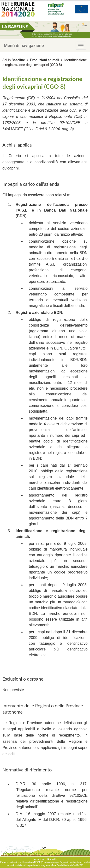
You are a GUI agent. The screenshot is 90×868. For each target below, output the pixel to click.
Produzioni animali (45, 60)
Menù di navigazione (24, 46)
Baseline (18, 60)
